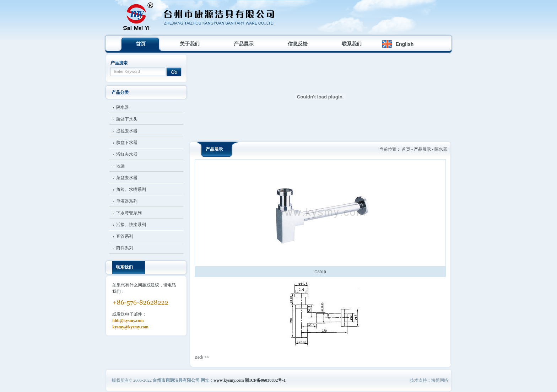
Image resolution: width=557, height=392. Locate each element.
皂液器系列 (127, 201)
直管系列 (125, 236)
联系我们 (352, 44)
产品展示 (244, 44)
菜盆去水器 (127, 178)
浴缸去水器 (127, 154)
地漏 (120, 166)
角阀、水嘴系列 (131, 189)
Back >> (202, 357)
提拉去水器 (127, 131)
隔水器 (123, 107)
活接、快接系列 (131, 225)
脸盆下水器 (127, 143)
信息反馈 (298, 44)
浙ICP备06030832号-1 (265, 380)
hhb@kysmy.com (128, 321)
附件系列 (125, 248)
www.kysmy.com (229, 380)
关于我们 (190, 44)
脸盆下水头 (127, 119)
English (405, 44)
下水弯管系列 (129, 213)
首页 (141, 44)
